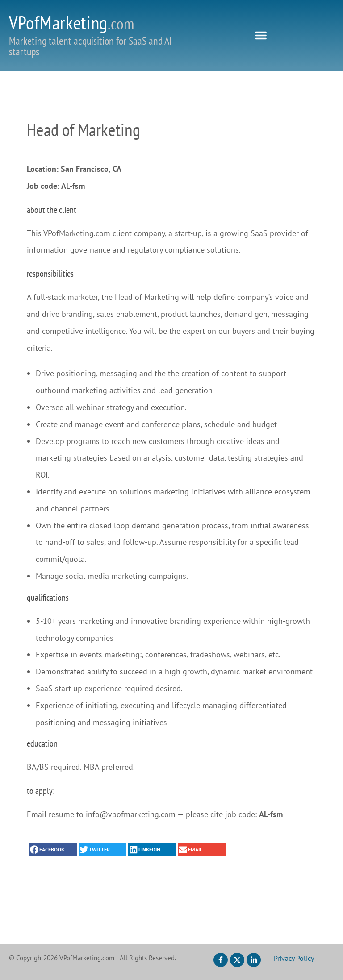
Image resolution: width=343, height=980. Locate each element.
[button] (261, 35)
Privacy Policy (294, 958)
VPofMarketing (72, 23)
